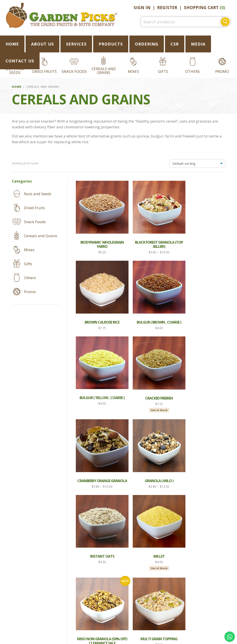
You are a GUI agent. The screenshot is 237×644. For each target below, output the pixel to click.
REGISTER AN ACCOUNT (39, 608)
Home (17, 87)
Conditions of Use (195, 608)
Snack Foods (74, 71)
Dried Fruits (44, 71)
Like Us (82, 593)
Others (193, 71)
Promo (222, 71)
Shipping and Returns (91, 608)
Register (167, 8)
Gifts (163, 71)
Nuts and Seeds (38, 194)
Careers (119, 617)
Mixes (133, 71)
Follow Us (117, 593)
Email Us (153, 593)
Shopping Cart (205, 8)
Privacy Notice (153, 608)
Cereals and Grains (104, 71)
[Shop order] (197, 163)
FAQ (125, 608)
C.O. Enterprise (124, 640)
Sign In (142, 8)
